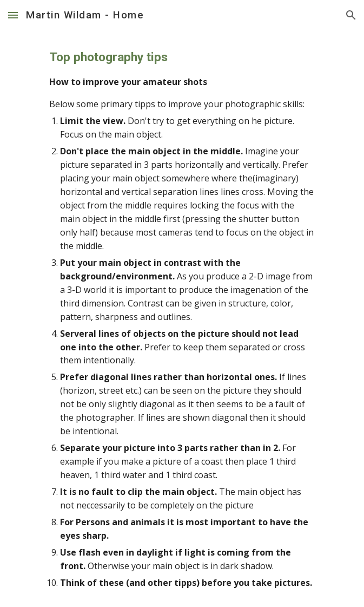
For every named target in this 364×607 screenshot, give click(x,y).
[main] (182, 319)
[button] (13, 15)
